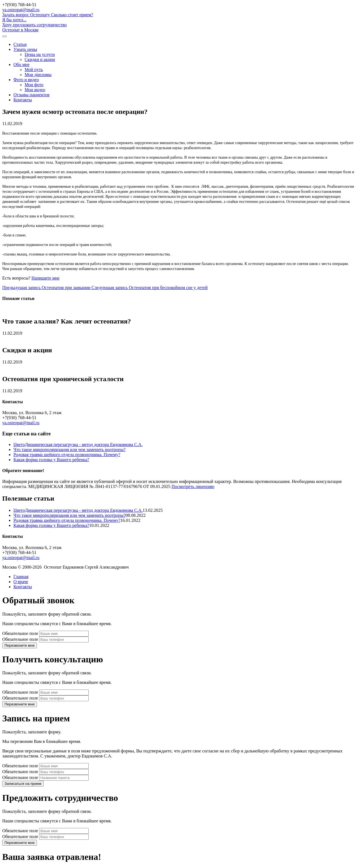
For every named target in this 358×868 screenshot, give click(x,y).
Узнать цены (25, 49)
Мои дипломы (38, 75)
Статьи (20, 44)
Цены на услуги (40, 54)
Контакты (23, 100)
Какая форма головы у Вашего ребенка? (51, 460)
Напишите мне (46, 278)
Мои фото (34, 85)
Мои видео (35, 90)
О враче (21, 582)
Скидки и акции (40, 59)
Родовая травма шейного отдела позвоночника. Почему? (67, 455)
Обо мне (21, 64)
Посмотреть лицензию (193, 486)
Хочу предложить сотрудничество (34, 25)
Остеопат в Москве (20, 30)
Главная (21, 577)
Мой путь (34, 70)
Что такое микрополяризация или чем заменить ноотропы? (70, 450)
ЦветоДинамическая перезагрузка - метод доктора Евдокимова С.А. (78, 444)
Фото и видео (26, 80)
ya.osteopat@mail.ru (21, 10)
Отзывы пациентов (31, 95)
